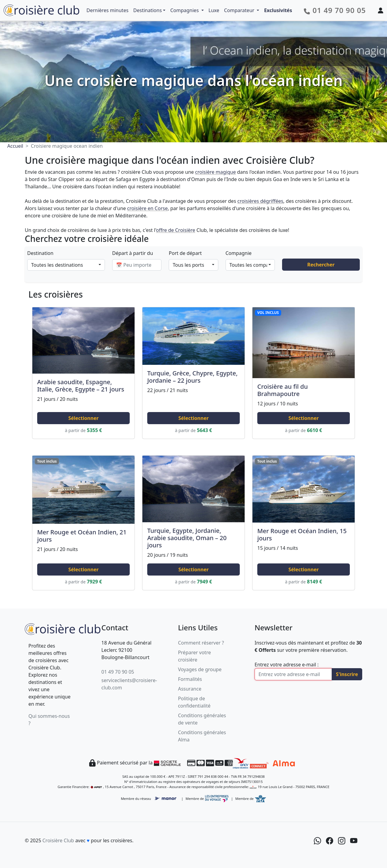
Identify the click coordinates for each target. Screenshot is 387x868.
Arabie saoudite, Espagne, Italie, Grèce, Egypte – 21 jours (81, 386)
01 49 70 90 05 (118, 672)
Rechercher (321, 265)
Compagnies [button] (185, 10)
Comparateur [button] (240, 10)
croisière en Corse (147, 208)
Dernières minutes (107, 10)
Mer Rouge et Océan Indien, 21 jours (82, 536)
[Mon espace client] (381, 10)
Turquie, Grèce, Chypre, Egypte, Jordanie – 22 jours (192, 377)
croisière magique (215, 172)
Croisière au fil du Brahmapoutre (283, 390)
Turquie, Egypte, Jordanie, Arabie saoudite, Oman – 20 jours (187, 538)
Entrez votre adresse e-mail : (287, 665)
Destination (40, 253)
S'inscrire (347, 674)
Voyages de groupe (200, 669)
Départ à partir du (133, 253)
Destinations (148, 10)
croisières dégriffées (260, 201)
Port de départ (185, 253)
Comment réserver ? (201, 643)
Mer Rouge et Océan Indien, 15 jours (302, 535)
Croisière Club (58, 840)
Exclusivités (278, 10)
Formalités (190, 679)
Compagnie (239, 253)
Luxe (214, 10)
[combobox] (66, 265)
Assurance (190, 689)
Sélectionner (83, 418)
